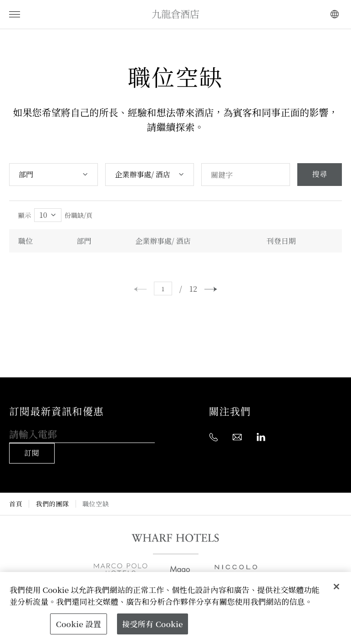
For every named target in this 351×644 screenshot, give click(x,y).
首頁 (16, 504)
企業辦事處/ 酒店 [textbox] (142, 174)
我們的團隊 (52, 504)
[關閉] (336, 587)
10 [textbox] (43, 215)
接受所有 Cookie (152, 624)
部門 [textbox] (26, 174)
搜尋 (320, 174)
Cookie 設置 (79, 624)
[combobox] (53, 175)
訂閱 (32, 453)
